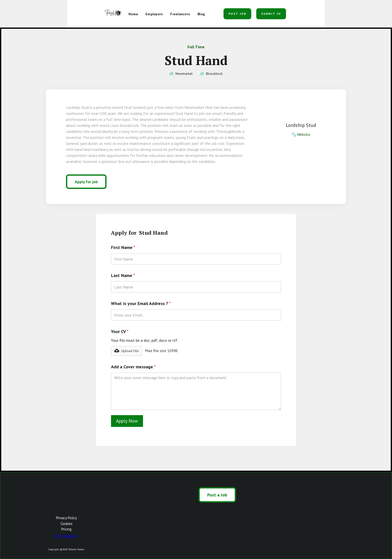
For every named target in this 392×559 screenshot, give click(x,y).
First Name (123, 247)
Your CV (120, 331)
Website (304, 134)
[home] (113, 14)
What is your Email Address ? (141, 303)
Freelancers (66, 501)
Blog (66, 507)
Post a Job (66, 490)
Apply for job (86, 182)
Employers (66, 495)
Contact (66, 512)
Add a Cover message (133, 367)
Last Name (123, 275)
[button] (215, 12)
